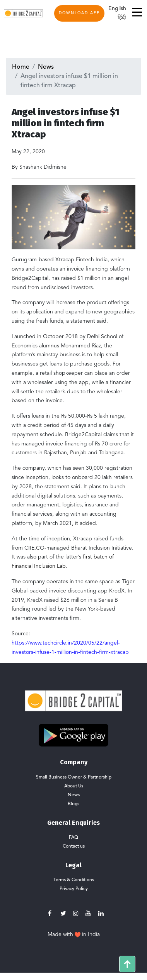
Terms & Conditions (74, 880)
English (117, 8)
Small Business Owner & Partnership (74, 777)
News (46, 67)
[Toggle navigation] (135, 13)
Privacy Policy (74, 889)
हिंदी (122, 18)
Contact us (74, 846)
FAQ (73, 838)
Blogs (73, 804)
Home (21, 67)
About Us (74, 786)
